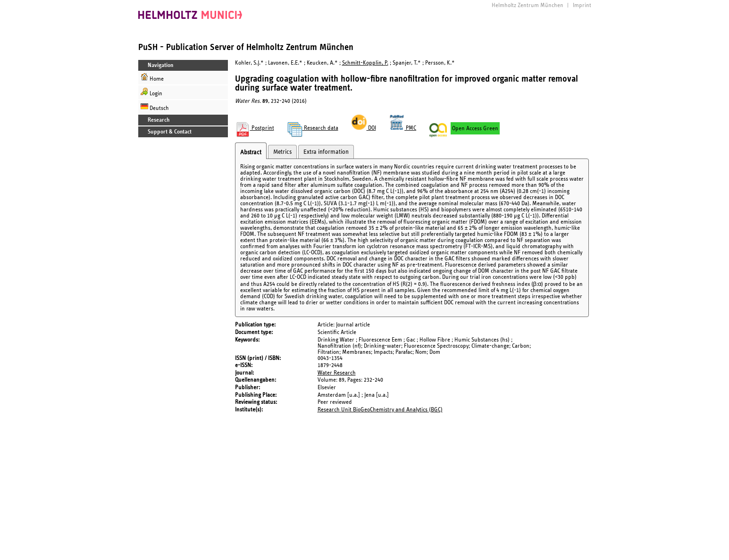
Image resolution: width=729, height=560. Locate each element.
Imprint (582, 5)
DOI (364, 128)
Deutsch (155, 107)
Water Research (337, 373)
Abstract (251, 152)
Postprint (255, 128)
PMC (403, 128)
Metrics (282, 152)
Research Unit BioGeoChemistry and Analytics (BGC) (380, 410)
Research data (313, 128)
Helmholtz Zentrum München (528, 5)
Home (152, 78)
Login (151, 92)
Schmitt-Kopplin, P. (365, 63)
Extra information (326, 152)
